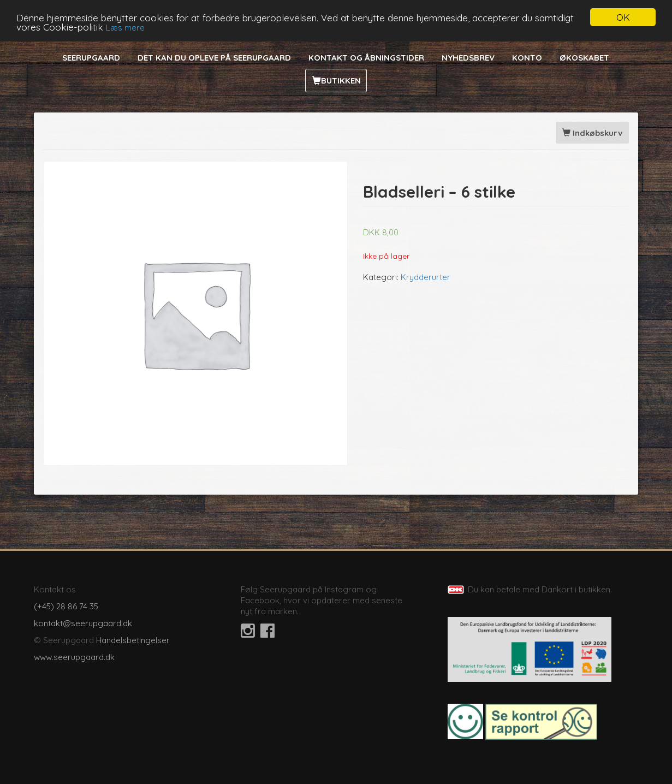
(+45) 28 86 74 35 (66, 606)
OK (623, 17)
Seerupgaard (91, 58)
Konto (527, 58)
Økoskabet (584, 58)
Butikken (341, 81)
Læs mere (125, 28)
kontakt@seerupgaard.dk (83, 623)
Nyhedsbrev (468, 58)
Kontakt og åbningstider (366, 58)
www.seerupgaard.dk (74, 657)
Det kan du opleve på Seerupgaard (214, 58)
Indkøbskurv (592, 133)
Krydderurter (426, 277)
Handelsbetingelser (133, 640)
